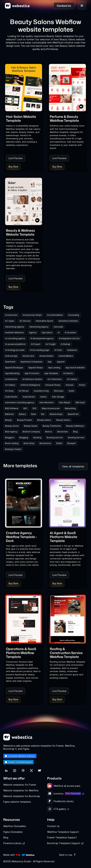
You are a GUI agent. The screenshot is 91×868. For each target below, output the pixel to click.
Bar (43, 414)
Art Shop (9, 391)
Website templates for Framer (20, 785)
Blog (75, 432)
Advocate (58, 327)
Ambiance (72, 350)
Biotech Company (31, 432)
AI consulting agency (15, 338)
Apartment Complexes (31, 362)
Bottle (59, 443)
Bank (34, 414)
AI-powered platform (15, 344)
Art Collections (55, 379)
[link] (24, 118)
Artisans (70, 385)
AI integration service (69, 338)
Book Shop (29, 443)
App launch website (75, 368)
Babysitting (70, 408)
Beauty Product (25, 420)
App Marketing (12, 373)
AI (59, 333)
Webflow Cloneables (15, 826)
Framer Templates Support (62, 837)
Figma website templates (17, 802)
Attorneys (59, 391)
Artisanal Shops (53, 385)
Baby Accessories (51, 408)
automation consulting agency (20, 402)
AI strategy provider (15, 350)
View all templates (73, 466)
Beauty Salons (44, 420)
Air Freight (51, 344)
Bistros (49, 432)
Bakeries (9, 414)
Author (43, 397)
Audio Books (11, 397)
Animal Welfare (66, 356)
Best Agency (11, 432)
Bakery (23, 414)
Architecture (11, 379)
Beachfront (73, 414)
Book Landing (12, 443)
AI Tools (58, 350)
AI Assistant (70, 333)
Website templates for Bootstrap (22, 796)
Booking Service (55, 438)
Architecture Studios (32, 379)
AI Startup (65, 344)
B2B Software (12, 408)
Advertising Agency (15, 327)
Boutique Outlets (13, 449)
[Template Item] (24, 88)
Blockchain (63, 432)
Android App (11, 356)
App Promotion (32, 373)
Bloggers (10, 438)
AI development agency (42, 338)
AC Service (25, 321)
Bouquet (71, 443)
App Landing (54, 368)
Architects (68, 373)
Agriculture (47, 333)
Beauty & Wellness (75, 426)
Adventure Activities (68, 321)
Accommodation (55, 315)
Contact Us (53, 826)
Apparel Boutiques (14, 368)
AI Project (36, 344)
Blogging (24, 438)
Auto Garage (58, 397)
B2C (25, 408)
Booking (37, 438)
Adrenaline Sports (44, 321)
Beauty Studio (31, 426)
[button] (82, 6)
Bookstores (45, 443)
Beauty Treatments (52, 426)
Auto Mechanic (47, 402)
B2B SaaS (80, 402)
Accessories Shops (32, 315)
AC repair (10, 321)
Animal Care (28, 356)
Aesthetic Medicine (14, 333)
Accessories (11, 315)
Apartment (10, 362)
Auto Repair (65, 402)
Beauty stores (12, 426)
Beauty (8, 420)
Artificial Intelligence (30, 385)
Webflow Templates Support (63, 832)
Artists (82, 385)
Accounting (74, 315)
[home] (17, 6)
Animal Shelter (46, 356)
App (50, 362)
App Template (51, 373)
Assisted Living (41, 391)
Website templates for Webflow (21, 790)
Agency (33, 333)
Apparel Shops (36, 368)
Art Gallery (72, 379)
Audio (71, 391)
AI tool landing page (40, 350)
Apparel (61, 362)
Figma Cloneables (13, 832)
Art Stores (24, 391)
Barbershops (56, 414)
